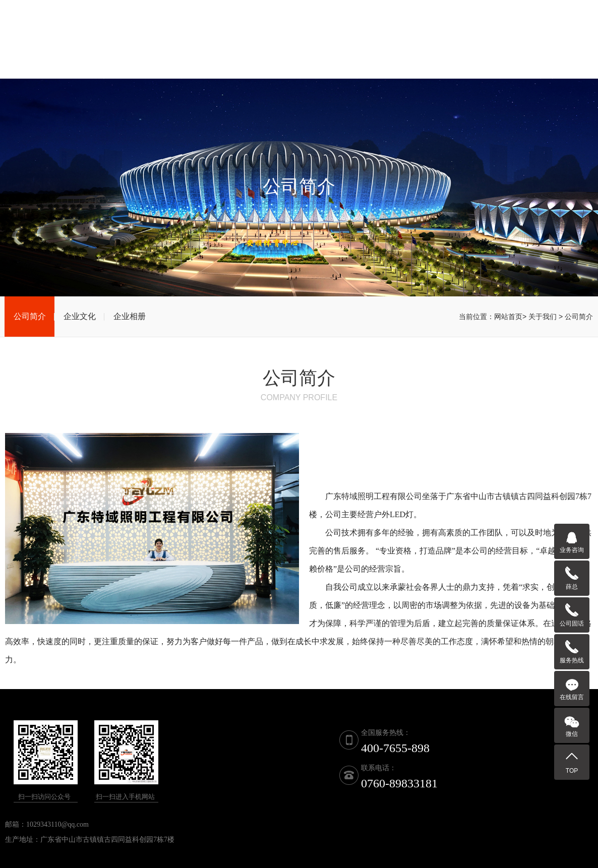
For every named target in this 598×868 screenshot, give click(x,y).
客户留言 (515, 55)
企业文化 (80, 316)
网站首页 (213, 55)
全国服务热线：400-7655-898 (533, 15)
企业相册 (130, 316)
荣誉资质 (364, 55)
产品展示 (314, 55)
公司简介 (30, 316)
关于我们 (263, 55)
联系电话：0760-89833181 (399, 15)
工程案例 (465, 55)
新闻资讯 (414, 55)
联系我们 (566, 55)
